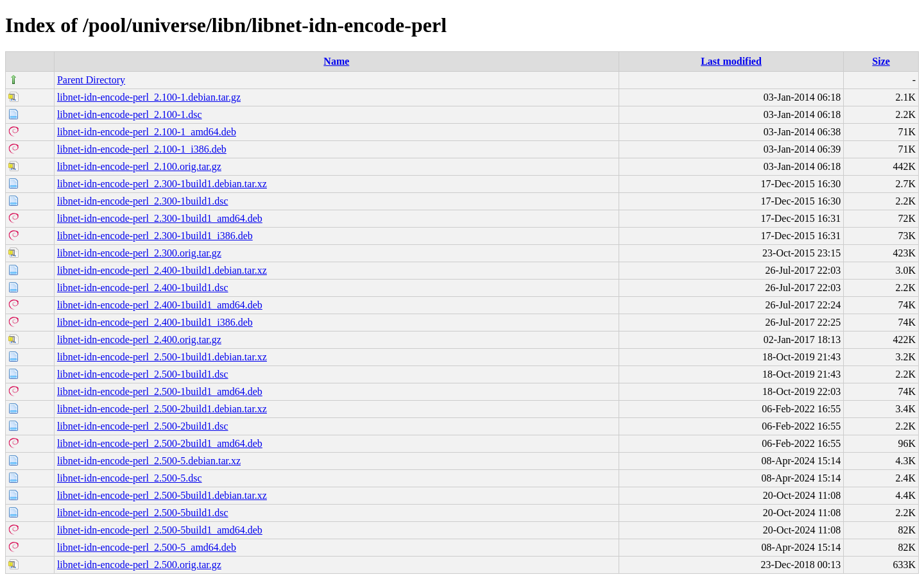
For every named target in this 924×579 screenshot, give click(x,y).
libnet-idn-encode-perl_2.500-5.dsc (130, 478)
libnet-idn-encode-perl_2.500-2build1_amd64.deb (160, 443)
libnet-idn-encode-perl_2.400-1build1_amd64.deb (160, 305)
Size (881, 61)
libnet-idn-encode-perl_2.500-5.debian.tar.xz (149, 461)
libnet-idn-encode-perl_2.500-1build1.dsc (143, 374)
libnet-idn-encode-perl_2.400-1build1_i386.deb (155, 322)
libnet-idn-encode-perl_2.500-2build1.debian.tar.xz (162, 409)
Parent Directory (91, 80)
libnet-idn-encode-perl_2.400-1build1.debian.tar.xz (162, 270)
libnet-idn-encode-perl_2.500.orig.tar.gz (139, 565)
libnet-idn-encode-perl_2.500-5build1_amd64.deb (160, 530)
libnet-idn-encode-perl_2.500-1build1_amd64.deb (160, 391)
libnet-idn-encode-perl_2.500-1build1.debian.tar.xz (162, 357)
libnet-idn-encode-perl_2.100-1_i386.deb (142, 149)
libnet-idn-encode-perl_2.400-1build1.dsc (143, 288)
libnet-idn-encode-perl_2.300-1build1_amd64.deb (160, 218)
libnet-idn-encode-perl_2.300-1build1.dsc (143, 201)
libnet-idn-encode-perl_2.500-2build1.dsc (143, 426)
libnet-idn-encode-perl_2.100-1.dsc (130, 114)
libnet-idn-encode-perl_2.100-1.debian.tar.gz (149, 97)
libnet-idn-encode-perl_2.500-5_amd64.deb (147, 547)
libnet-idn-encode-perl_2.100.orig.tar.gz (139, 166)
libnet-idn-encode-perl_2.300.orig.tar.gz (139, 253)
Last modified (731, 61)
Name (336, 61)
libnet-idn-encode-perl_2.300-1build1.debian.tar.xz (162, 184)
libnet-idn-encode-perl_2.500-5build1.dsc (143, 513)
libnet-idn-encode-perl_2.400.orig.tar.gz (139, 340)
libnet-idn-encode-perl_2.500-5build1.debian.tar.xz (162, 495)
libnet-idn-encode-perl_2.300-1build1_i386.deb (155, 236)
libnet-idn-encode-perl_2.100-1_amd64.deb (147, 132)
